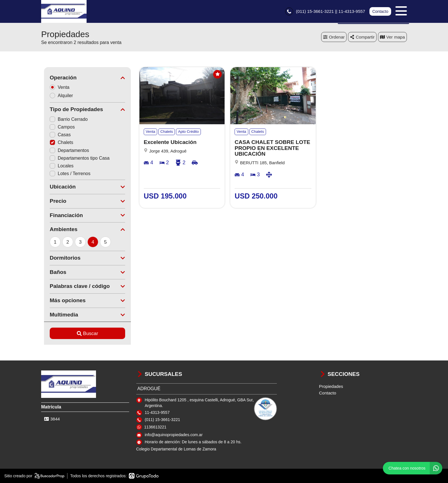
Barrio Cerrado (66, 119)
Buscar (85, 333)
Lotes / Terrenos (67, 174)
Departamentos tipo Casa (77, 158)
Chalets (59, 142)
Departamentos (66, 150)
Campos (59, 127)
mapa (392, 37)
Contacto (380, 11)
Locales (59, 166)
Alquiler (60, 96)
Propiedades (331, 386)
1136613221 (155, 427)
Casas (57, 135)
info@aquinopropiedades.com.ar (174, 435)
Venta (59, 87)
